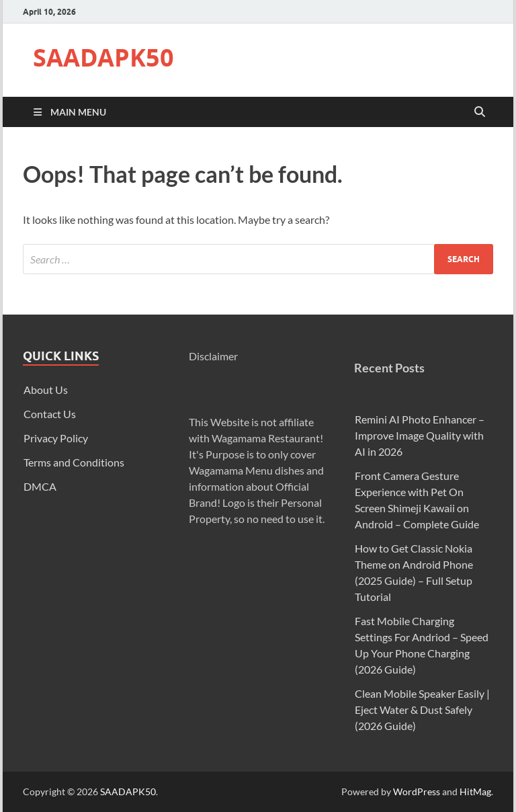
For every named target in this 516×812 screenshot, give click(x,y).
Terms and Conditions (74, 462)
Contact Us (50, 414)
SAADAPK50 (103, 57)
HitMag (475, 791)
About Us (46, 390)
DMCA (40, 486)
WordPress (417, 791)
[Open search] (480, 112)
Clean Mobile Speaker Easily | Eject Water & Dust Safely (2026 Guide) (422, 709)
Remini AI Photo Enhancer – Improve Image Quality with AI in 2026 (420, 435)
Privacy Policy (56, 438)
